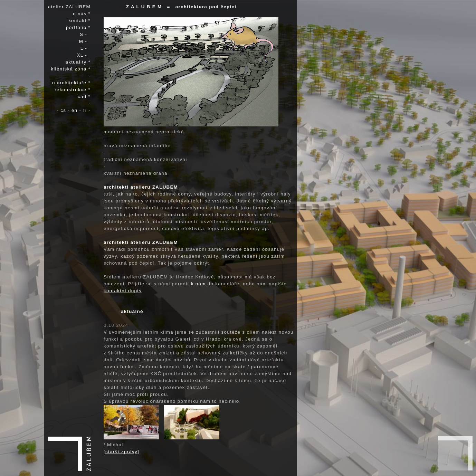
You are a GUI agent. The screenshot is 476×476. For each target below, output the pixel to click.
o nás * (82, 14)
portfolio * (78, 27)
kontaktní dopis (123, 291)
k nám (198, 284)
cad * (84, 97)
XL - (84, 55)
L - (85, 48)
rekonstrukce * (73, 90)
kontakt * (79, 21)
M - (85, 41)
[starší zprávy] (121, 452)
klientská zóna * (71, 69)
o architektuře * (71, 83)
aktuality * (78, 62)
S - (85, 34)
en (75, 110)
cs (64, 110)
